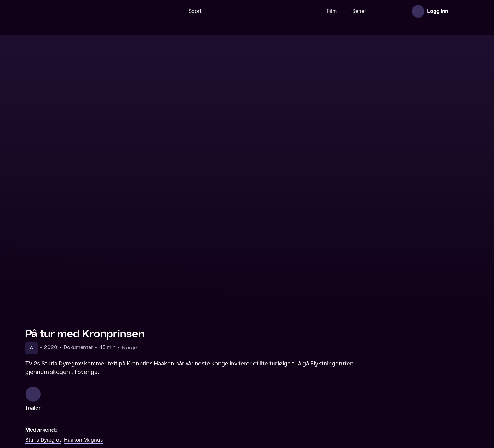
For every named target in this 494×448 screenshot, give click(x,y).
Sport (175, 11)
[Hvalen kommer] (303, 402)
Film (312, 11)
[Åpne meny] (460, 11)
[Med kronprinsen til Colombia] (78, 402)
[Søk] (152, 11)
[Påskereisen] (191, 402)
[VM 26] (245, 11)
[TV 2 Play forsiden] (72, 11)
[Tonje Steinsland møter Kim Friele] (416, 402)
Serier (340, 11)
